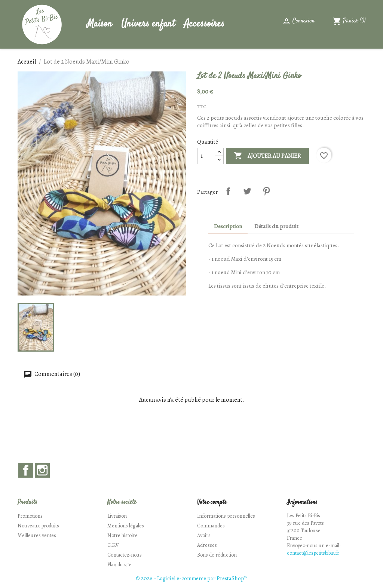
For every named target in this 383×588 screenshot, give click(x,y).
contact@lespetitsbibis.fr (313, 553)
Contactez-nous (125, 555)
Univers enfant (148, 24)
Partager (228, 191)
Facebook (26, 470)
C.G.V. (114, 545)
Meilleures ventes (37, 535)
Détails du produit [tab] (276, 226)
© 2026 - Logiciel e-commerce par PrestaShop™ (191, 578)
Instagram (42, 470)
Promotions (30, 516)
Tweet (247, 191)
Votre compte (212, 503)
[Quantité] (206, 156)
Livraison (117, 516)
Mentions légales (126, 526)
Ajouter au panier (267, 156)
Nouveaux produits (38, 526)
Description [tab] (228, 226)
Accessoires (204, 24)
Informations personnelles (226, 516)
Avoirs (204, 535)
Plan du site (120, 565)
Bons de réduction (217, 555)
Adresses (207, 545)
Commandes (211, 526)
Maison (99, 24)
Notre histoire (122, 535)
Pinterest (266, 191)
